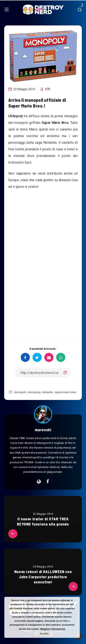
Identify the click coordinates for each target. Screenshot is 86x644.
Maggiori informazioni (53, 629)
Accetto (44, 634)
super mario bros (65, 392)
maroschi (43, 430)
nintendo (48, 392)
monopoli (20, 392)
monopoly (34, 392)
